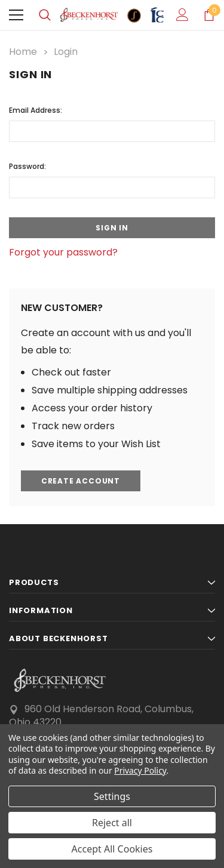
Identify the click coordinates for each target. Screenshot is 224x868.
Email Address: (36, 110)
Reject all (112, 823)
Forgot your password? (63, 252)
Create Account (81, 481)
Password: (27, 166)
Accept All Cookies (112, 849)
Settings (112, 796)
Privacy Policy (140, 770)
